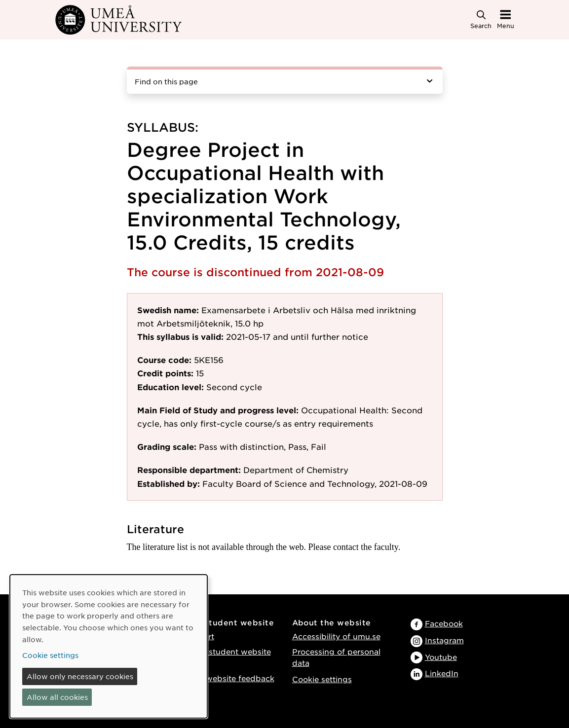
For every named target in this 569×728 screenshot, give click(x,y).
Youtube (441, 657)
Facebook (444, 623)
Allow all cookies (57, 697)
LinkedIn (442, 673)
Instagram (444, 640)
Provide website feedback (224, 678)
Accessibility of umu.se (336, 636)
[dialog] (109, 646)
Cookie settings (322, 679)
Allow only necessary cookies (80, 676)
